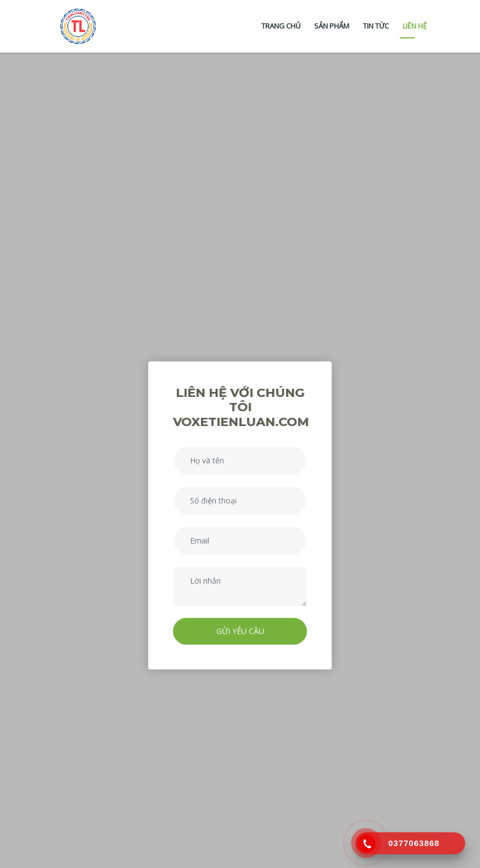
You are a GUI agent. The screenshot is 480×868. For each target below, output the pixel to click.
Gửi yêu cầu (240, 631)
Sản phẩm (332, 26)
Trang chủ (281, 26)
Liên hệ (415, 26)
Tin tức (376, 26)
